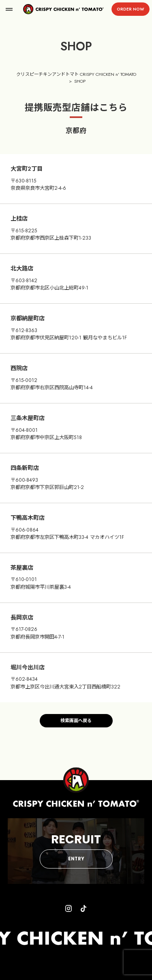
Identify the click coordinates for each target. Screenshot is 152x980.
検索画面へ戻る (76, 721)
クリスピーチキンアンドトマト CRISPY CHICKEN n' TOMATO (76, 74)
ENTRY (76, 859)
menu (9, 9)
